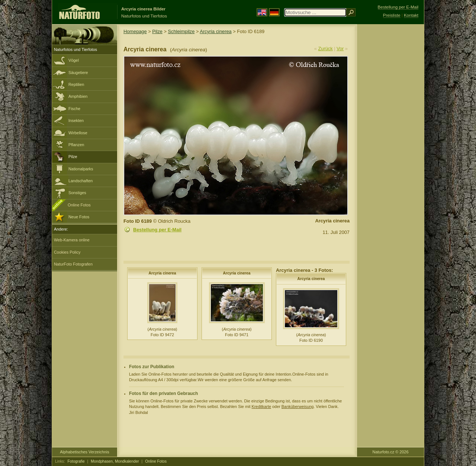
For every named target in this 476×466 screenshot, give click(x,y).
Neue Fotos (79, 217)
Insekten (76, 120)
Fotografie (76, 461)
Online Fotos (79, 205)
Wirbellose (78, 133)
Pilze (73, 157)
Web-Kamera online (72, 240)
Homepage (135, 31)
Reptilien (76, 84)
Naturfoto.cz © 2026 (391, 452)
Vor (340, 49)
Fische (74, 109)
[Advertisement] (390, 143)
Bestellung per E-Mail (157, 230)
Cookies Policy (67, 252)
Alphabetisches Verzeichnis (84, 452)
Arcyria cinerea (216, 31)
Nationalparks (81, 169)
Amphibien (78, 96)
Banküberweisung (297, 406)
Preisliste (392, 15)
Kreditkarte (261, 406)
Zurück (326, 49)
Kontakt (411, 15)
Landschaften (81, 181)
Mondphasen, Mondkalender (115, 461)
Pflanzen (76, 145)
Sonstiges (77, 193)
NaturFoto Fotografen (73, 264)
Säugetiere (78, 73)
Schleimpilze (181, 31)
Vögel (74, 60)
